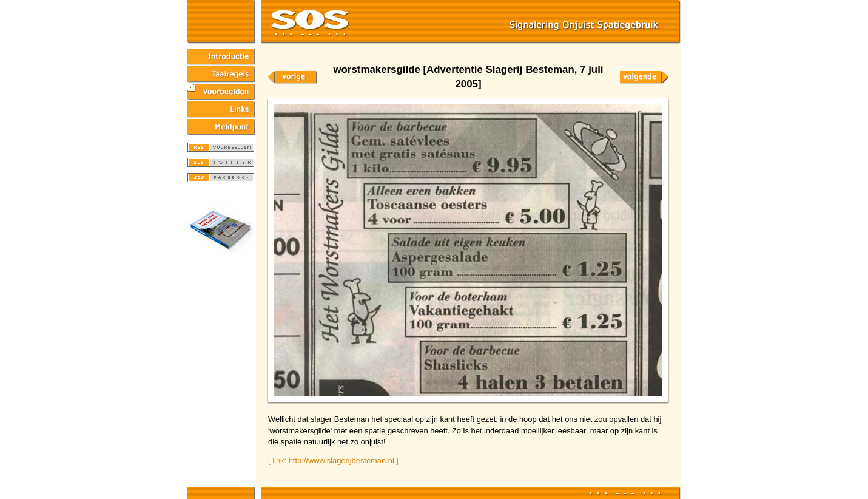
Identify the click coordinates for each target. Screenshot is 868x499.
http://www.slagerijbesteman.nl (341, 460)
